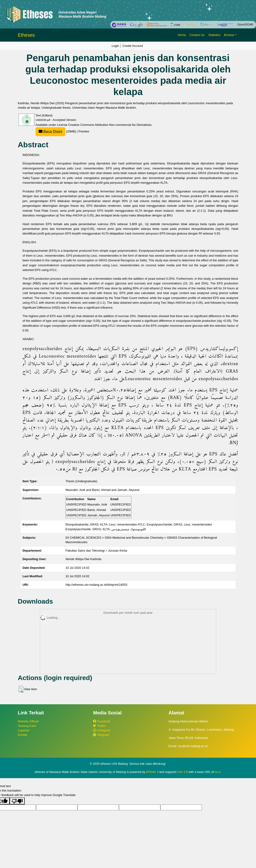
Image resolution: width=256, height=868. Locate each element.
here (218, 772)
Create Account (133, 46)
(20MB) (56, 131)
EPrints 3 (152, 772)
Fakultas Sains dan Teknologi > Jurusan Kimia (96, 551)
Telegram (101, 735)
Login (115, 46)
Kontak (23, 735)
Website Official (28, 721)
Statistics (214, 35)
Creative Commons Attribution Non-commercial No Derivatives (110, 125)
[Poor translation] (17, 801)
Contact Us (197, 35)
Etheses (26, 35)
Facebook (102, 721)
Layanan (24, 730)
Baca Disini (50, 132)
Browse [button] (229, 35)
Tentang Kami (27, 726)
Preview (84, 131)
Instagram (102, 730)
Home (182, 35)
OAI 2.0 (183, 772)
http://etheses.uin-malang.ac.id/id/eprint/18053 (96, 585)
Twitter (99, 726)
